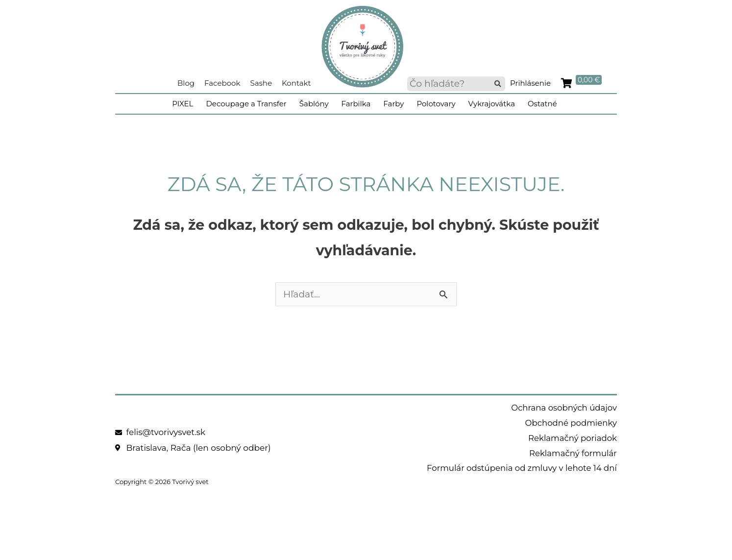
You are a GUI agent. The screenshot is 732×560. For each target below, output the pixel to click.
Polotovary (436, 104)
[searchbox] (456, 84)
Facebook (222, 83)
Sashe (261, 83)
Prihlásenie (530, 83)
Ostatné (542, 104)
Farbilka (356, 104)
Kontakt (296, 83)
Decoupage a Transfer (246, 104)
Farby (393, 104)
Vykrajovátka (492, 104)
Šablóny (314, 104)
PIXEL (183, 104)
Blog (186, 83)
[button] (498, 84)
